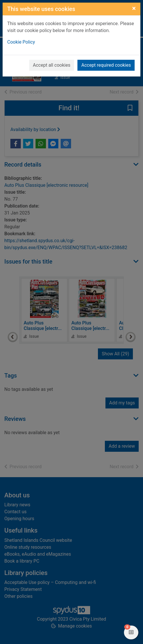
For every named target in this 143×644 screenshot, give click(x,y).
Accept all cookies (52, 65)
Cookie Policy (21, 42)
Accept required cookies (106, 65)
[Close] (134, 8)
